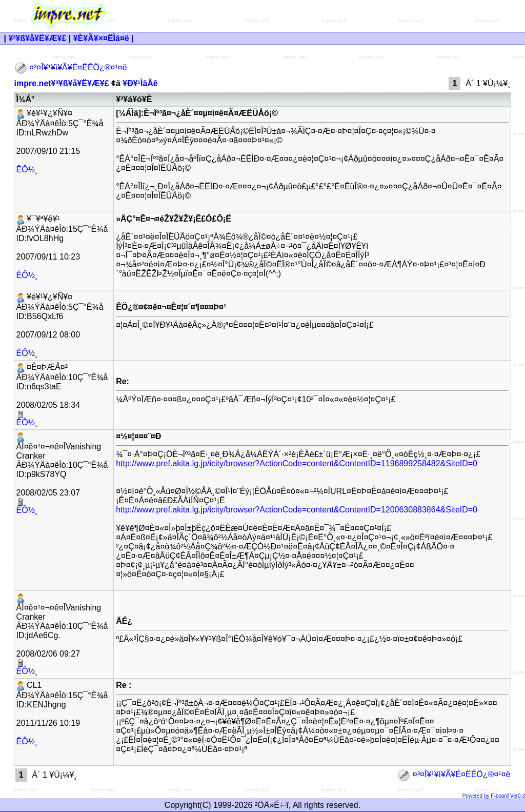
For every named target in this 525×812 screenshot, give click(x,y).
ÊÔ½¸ (27, 170)
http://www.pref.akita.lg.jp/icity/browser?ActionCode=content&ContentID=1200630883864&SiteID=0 (297, 510)
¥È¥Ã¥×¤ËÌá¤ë (101, 38)
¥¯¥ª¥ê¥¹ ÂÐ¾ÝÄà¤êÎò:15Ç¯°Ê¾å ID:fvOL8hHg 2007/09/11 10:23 (62, 238)
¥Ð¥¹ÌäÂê (140, 83)
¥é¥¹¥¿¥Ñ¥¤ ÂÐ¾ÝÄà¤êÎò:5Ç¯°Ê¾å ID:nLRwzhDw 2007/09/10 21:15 (60, 132)
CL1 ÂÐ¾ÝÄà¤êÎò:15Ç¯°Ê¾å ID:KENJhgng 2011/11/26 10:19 (62, 704)
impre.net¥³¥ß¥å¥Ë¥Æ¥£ (62, 83)
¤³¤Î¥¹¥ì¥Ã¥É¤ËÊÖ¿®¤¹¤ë (71, 67)
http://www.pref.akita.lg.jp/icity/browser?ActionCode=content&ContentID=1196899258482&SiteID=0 (297, 463)
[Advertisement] (332, 16)
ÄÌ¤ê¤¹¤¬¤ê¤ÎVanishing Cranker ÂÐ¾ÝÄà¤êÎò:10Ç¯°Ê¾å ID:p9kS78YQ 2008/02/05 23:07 (62, 469)
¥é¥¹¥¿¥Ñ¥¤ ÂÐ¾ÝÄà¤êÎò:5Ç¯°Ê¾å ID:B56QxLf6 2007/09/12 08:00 (60, 316)
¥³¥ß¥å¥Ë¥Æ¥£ (37, 38)
